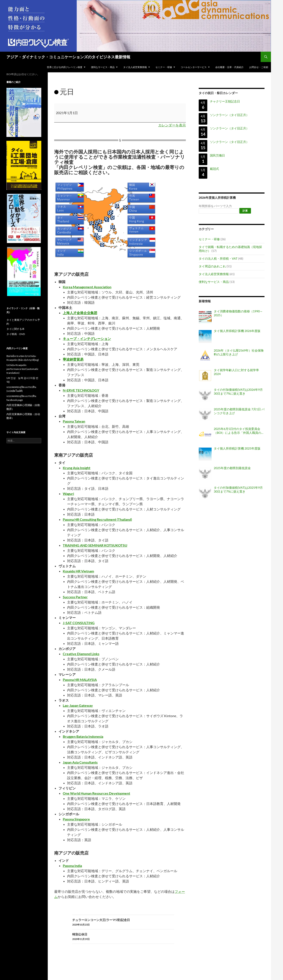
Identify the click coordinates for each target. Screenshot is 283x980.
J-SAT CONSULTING (79, 623)
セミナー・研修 (164, 67)
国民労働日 (217, 155)
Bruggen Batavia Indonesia (83, 736)
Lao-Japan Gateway (78, 705)
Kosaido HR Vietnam (78, 571)
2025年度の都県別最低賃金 (232, 468)
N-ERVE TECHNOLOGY (81, 390)
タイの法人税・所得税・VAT (218, 258)
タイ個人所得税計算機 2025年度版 (237, 448)
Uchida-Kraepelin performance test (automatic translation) (22, 369)
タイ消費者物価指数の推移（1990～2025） (238, 313)
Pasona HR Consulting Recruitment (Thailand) (97, 519)
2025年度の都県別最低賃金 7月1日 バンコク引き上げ (239, 411)
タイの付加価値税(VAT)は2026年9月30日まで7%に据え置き (238, 392)
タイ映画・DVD (16, 334)
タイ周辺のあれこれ (212, 266)
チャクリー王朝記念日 (225, 101)
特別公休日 (123, 937)
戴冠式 (214, 169)
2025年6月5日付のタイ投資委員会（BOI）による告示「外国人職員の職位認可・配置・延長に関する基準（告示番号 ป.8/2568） (239, 431)
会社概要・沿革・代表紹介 (229, 67)
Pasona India (72, 866)
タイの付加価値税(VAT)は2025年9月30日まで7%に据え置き (238, 489)
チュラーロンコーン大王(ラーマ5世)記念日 (123, 922)
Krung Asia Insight (77, 468)
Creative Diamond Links (81, 654)
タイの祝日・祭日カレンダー (218, 93)
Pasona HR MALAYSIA (80, 680)
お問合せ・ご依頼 (259, 67)
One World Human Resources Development (96, 793)
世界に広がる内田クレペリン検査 (65, 67)
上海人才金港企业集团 (80, 313)
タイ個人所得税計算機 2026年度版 (237, 331)
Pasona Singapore (76, 819)
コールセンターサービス (194, 67)
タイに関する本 (15, 329)
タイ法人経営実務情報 (135, 67)
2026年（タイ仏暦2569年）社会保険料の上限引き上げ (239, 352)
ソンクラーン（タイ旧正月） (229, 115)
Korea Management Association (87, 287)
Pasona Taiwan (74, 421)
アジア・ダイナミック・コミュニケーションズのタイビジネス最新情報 (68, 57)
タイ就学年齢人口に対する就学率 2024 (236, 372)
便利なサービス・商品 (103, 67)
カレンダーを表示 (172, 125)
